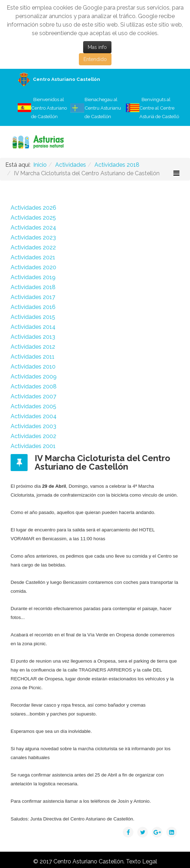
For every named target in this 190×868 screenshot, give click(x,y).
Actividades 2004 (34, 416)
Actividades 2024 (33, 228)
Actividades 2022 (33, 247)
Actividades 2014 (33, 327)
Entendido (95, 59)
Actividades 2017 (33, 297)
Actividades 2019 (33, 277)
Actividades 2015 (33, 317)
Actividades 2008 (34, 386)
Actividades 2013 (33, 337)
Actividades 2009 (34, 377)
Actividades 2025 (33, 218)
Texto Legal (142, 861)
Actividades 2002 (33, 436)
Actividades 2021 (33, 257)
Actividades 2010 (33, 367)
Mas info (97, 47)
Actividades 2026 (33, 208)
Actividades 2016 (33, 307)
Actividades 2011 (33, 357)
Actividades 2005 (33, 406)
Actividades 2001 (33, 446)
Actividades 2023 (33, 237)
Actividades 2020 (33, 267)
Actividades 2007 (33, 396)
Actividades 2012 (33, 347)
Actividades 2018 (33, 287)
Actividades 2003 (33, 426)
